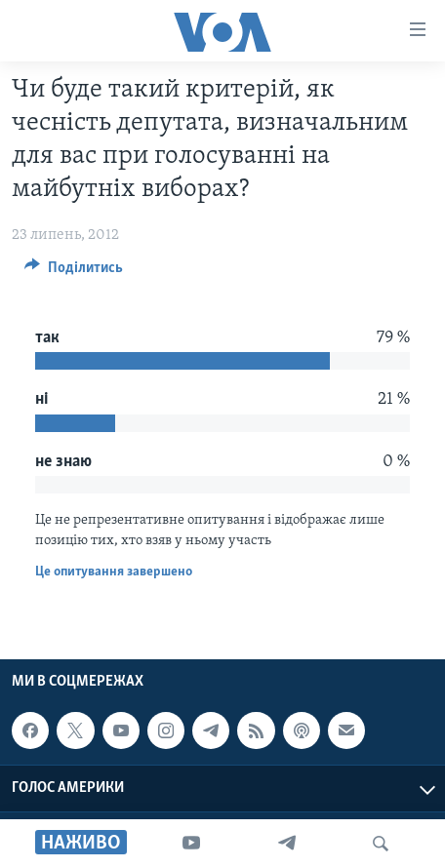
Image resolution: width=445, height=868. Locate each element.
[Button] (74, 272)
